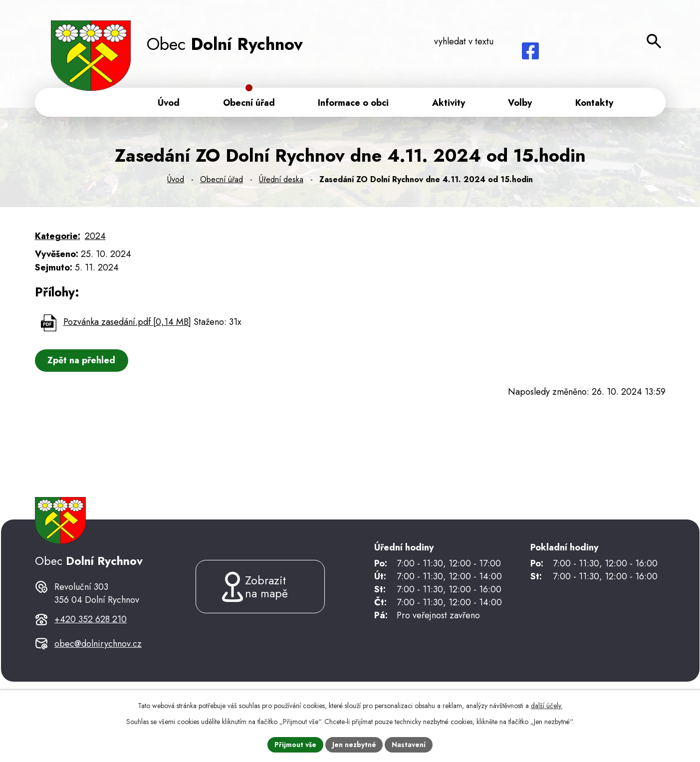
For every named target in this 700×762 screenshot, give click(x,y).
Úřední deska (281, 181)
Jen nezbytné (354, 744)
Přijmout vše (295, 744)
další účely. (547, 705)
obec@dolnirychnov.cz (98, 657)
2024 (95, 238)
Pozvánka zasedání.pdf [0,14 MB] (127, 324)
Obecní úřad (222, 181)
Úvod (176, 181)
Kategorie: (58, 238)
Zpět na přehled (82, 362)
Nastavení (409, 744)
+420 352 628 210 (91, 632)
